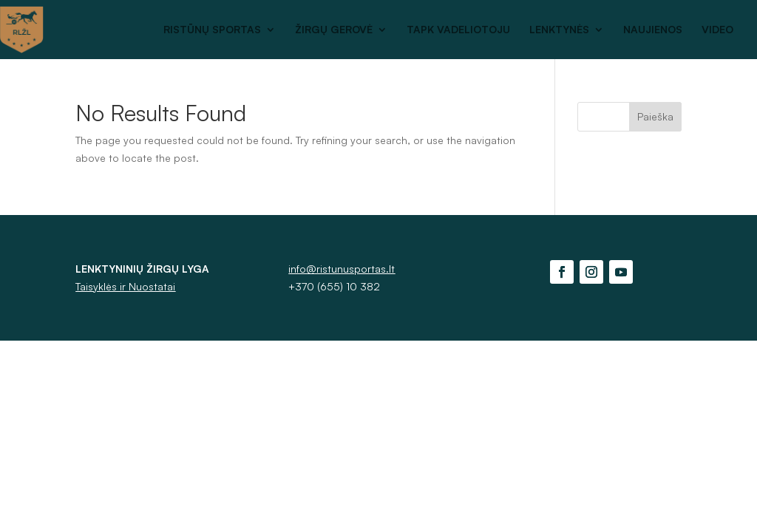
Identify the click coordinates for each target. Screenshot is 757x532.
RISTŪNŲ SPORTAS (212, 30)
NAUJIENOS (653, 30)
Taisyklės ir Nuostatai (125, 286)
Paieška (655, 116)
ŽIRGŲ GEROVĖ (334, 30)
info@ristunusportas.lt (342, 269)
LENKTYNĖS (559, 30)
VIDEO (717, 30)
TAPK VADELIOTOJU (458, 30)
